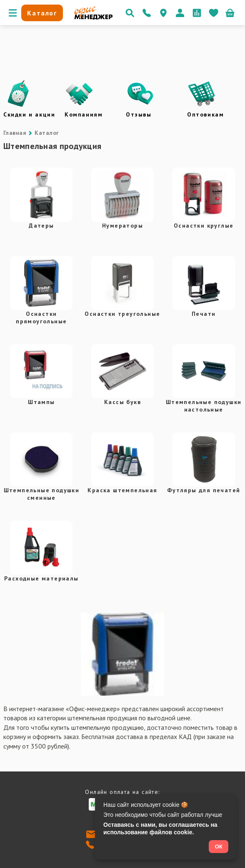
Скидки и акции (29, 114)
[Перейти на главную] (94, 17)
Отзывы (139, 114)
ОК (219, 847)
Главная (15, 133)
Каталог (47, 133)
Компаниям (84, 114)
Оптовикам (205, 114)
